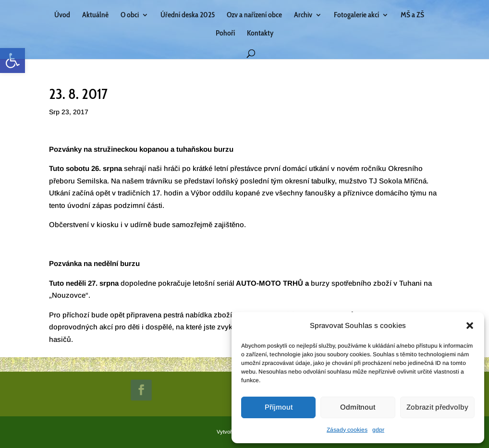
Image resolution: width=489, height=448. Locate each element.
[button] (470, 326)
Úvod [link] (62, 15)
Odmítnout (358, 407)
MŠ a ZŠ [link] (412, 15)
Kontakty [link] (260, 34)
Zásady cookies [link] (347, 430)
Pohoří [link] (225, 34)
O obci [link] (130, 15)
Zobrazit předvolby (437, 407)
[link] (12, 61)
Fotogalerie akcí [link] (356, 15)
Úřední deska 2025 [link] (188, 15)
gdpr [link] (378, 430)
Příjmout (279, 407)
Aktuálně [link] (95, 15)
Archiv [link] (303, 15)
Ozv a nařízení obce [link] (254, 15)
